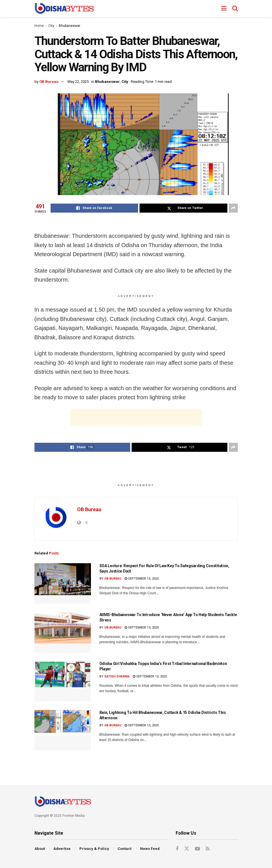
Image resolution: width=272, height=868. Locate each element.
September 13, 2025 (142, 579)
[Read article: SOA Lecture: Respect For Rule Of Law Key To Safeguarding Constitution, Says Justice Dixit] (63, 583)
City (51, 26)
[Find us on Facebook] (177, 849)
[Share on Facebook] (94, 208)
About (40, 849)
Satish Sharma (117, 676)
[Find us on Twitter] (187, 849)
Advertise (62, 849)
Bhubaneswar (69, 26)
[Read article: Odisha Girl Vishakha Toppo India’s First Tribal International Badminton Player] (63, 681)
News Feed (150, 849)
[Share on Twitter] (183, 208)
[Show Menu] (224, 8)
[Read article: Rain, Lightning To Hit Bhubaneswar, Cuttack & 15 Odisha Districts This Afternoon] (63, 730)
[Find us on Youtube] (197, 849)
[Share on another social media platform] (233, 208)
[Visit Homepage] (64, 8)
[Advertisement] (136, 418)
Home (39, 26)
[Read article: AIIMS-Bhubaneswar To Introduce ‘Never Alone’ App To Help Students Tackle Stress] (63, 632)
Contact (124, 849)
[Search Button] (235, 8)
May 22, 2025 (78, 82)
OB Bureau (49, 82)
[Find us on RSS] (208, 849)
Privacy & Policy (94, 849)
